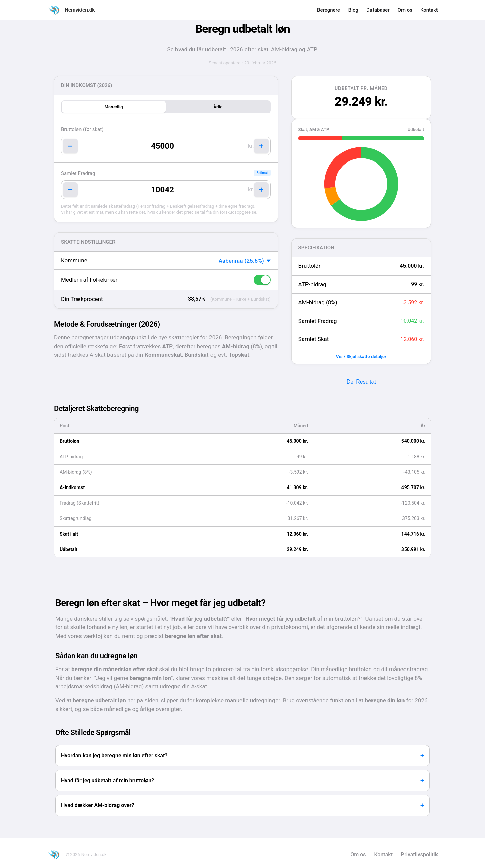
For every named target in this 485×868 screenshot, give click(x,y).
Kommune (74, 260)
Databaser (378, 10)
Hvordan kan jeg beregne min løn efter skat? (114, 755)
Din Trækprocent (82, 299)
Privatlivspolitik (419, 854)
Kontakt (429, 10)
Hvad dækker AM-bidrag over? (98, 805)
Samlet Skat (314, 339)
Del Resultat (361, 382)
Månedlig (114, 107)
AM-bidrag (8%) (318, 302)
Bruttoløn (310, 266)
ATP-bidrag (312, 284)
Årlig (218, 107)
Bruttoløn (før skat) (82, 129)
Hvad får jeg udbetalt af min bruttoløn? (107, 780)
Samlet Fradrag (78, 173)
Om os (405, 10)
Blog (353, 10)
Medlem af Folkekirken (90, 280)
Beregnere (329, 10)
